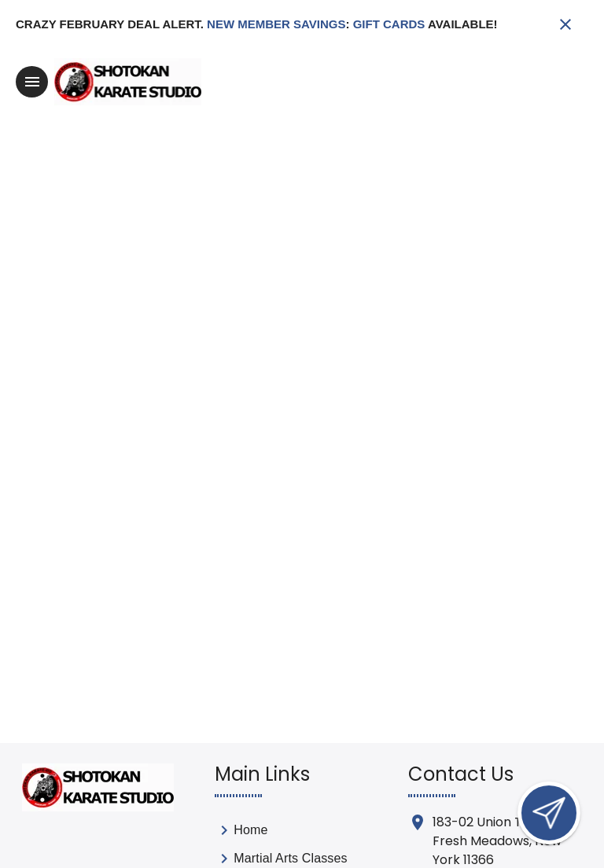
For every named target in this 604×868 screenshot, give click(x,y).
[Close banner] (565, 24)
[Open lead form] (549, 813)
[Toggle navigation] (32, 82)
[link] (281, 833)
